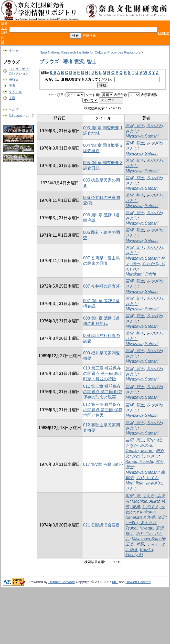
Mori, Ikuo (134, 483)
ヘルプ (14, 109)
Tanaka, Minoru (140, 451)
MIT (115, 582)
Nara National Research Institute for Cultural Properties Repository (90, 52)
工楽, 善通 (135, 544)
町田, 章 (133, 496)
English (164, 33)
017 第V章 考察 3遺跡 (103, 464)
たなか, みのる (139, 445)
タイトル (15, 92)
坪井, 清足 (156, 517)
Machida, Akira (145, 501)
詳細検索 (89, 35)
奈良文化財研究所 (4, 33)
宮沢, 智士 (135, 126)
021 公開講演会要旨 (102, 525)
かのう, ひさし (145, 456)
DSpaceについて (21, 116)
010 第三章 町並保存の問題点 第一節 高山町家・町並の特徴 (103, 373)
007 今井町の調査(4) (102, 286)
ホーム (14, 50)
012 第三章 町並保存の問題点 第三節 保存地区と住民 (103, 410)
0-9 (53, 73)
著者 (12, 86)
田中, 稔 (154, 440)
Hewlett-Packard (138, 582)
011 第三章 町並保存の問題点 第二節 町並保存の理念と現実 (103, 392)
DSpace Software (62, 582)
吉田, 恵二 (135, 440)
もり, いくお (147, 478)
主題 (12, 98)
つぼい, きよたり (141, 523)
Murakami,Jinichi (141, 274)
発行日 (14, 80)
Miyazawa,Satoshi (142, 136)
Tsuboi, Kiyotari (139, 528)
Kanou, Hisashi (139, 462)
